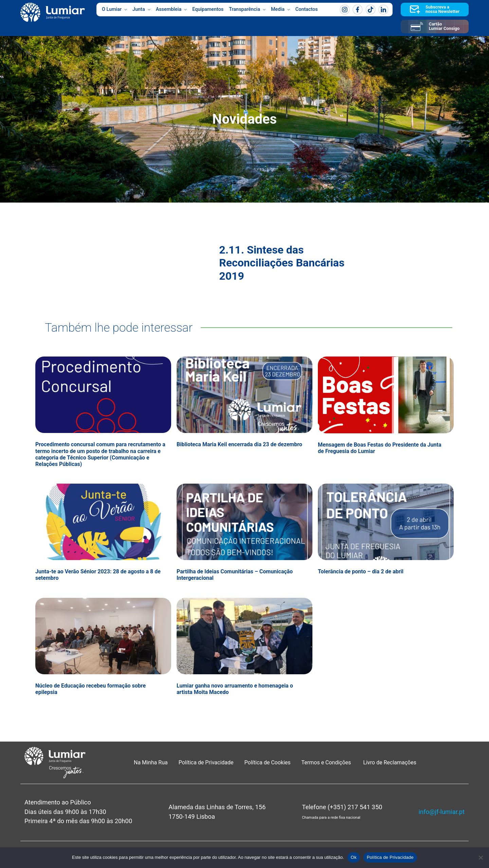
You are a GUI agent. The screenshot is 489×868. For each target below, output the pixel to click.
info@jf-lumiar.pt (442, 812)
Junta (141, 10)
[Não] (481, 857)
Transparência (247, 10)
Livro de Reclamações (390, 762)
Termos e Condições (327, 762)
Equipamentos (208, 9)
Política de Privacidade (206, 762)
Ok (354, 857)
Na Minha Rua (151, 762)
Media (280, 10)
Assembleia (171, 10)
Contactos (307, 9)
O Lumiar (114, 10)
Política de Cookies (268, 762)
